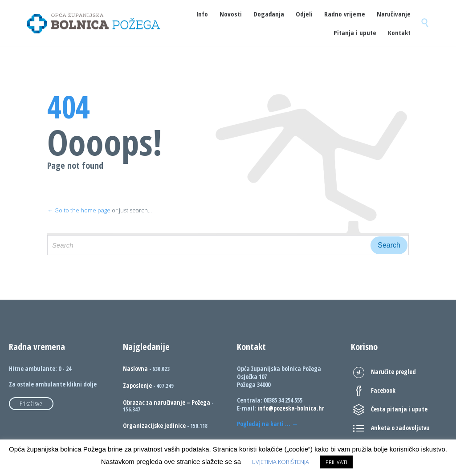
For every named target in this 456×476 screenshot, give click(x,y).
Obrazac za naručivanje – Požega (167, 402)
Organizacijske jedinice (154, 425)
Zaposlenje (137, 385)
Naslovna (135, 368)
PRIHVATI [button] (336, 462)
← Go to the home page (79, 210)
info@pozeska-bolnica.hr (291, 408)
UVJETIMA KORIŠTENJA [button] (280, 462)
